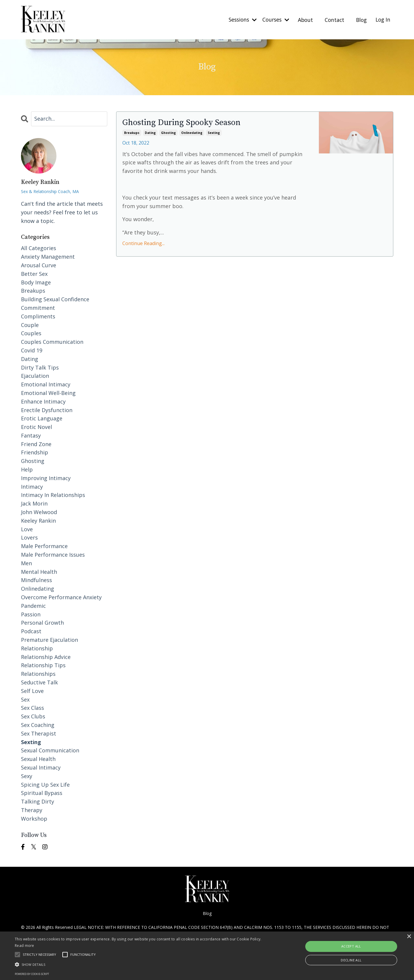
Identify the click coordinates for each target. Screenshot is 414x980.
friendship (35, 452)
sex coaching (38, 725)
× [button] (409, 937)
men (26, 563)
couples (31, 333)
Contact (332, 20)
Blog (360, 20)
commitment (38, 307)
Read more (25, 946)
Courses (272, 20)
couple (30, 325)
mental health (39, 571)
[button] (140, 964)
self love (32, 691)
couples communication (52, 341)
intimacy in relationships (53, 495)
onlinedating (192, 133)
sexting (214, 133)
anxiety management (48, 256)
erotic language (42, 418)
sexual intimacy (41, 767)
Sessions (237, 20)
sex (25, 699)
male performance (44, 546)
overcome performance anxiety (61, 597)
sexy (27, 776)
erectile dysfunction (47, 410)
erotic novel (36, 427)
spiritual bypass (42, 793)
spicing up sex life (45, 784)
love (27, 529)
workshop (34, 818)
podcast (31, 631)
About (303, 20)
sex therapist (39, 733)
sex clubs (33, 716)
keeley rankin (38, 520)
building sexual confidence (55, 299)
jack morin (34, 503)
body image (36, 282)
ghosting (168, 133)
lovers (29, 537)
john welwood (39, 512)
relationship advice (46, 657)
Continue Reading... (143, 243)
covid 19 (32, 350)
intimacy (32, 486)
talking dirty (38, 801)
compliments (38, 316)
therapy (32, 810)
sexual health (38, 759)
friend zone (36, 444)
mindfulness (36, 580)
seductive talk (39, 682)
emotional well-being (48, 393)
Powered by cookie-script (32, 974)
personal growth (42, 623)
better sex (34, 273)
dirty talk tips (40, 367)
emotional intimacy (46, 384)
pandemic (33, 605)
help (27, 469)
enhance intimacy (43, 401)
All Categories (39, 248)
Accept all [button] (351, 946)
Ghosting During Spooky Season (186, 123)
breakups (132, 133)
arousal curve (39, 265)
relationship (37, 648)
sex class (33, 707)
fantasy (31, 435)
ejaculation (35, 375)
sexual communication (50, 750)
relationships (38, 673)
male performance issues (53, 554)
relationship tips (43, 665)
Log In (383, 20)
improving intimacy (46, 478)
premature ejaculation (49, 639)
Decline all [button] (351, 960)
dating (150, 133)
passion (31, 614)
